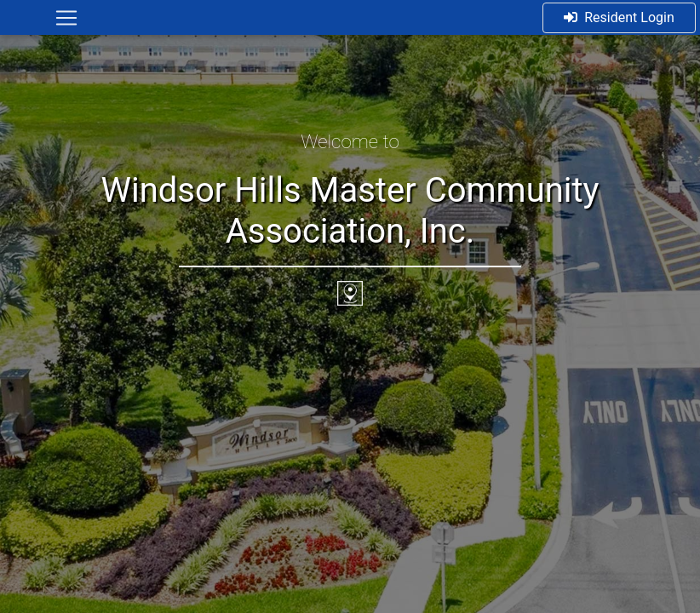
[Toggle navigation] (66, 18)
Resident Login (619, 17)
